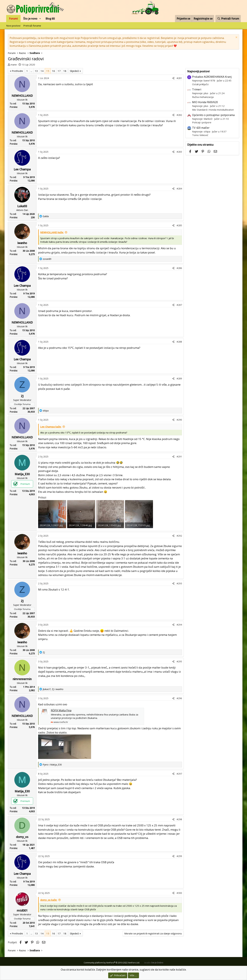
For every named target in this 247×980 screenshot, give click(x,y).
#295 (179, 661)
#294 (179, 625)
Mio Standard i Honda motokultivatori (213, 110)
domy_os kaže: (49, 900)
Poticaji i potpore (202, 122)
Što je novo (30, 19)
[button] (40, 19)
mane (14, 65)
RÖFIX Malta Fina (61, 710)
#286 (179, 268)
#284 (179, 189)
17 (59, 71)
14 (42, 71)
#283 (179, 152)
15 (48, 71)
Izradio (154, 963)
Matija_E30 (22, 474)
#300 (179, 893)
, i (53, 689)
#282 (179, 115)
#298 (179, 819)
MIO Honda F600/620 (205, 102)
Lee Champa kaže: (51, 427)
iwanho (22, 243)
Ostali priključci (200, 84)
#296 (179, 698)
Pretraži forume (32, 26)
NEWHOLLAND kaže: (52, 232)
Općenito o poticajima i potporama (213, 115)
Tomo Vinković (200, 135)
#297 (179, 774)
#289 (179, 378)
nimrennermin (22, 679)
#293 (179, 583)
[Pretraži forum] (228, 19)
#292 (179, 536)
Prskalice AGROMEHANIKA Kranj (212, 77)
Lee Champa (22, 169)
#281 (179, 78)
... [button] (31, 71)
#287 (179, 305)
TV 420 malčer (201, 128)
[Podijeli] (173, 78)
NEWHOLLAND (22, 96)
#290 (179, 420)
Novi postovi (13, 26)
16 (53, 71)
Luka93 (22, 206)
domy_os (22, 837)
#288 (179, 342)
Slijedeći (74, 71)
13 (36, 71)
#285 (179, 225)
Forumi (13, 19)
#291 (179, 457)
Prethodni (17, 71)
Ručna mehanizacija (203, 97)
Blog (50, 19)
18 (65, 71)
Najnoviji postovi (198, 71)
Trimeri (197, 89)
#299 (179, 856)
